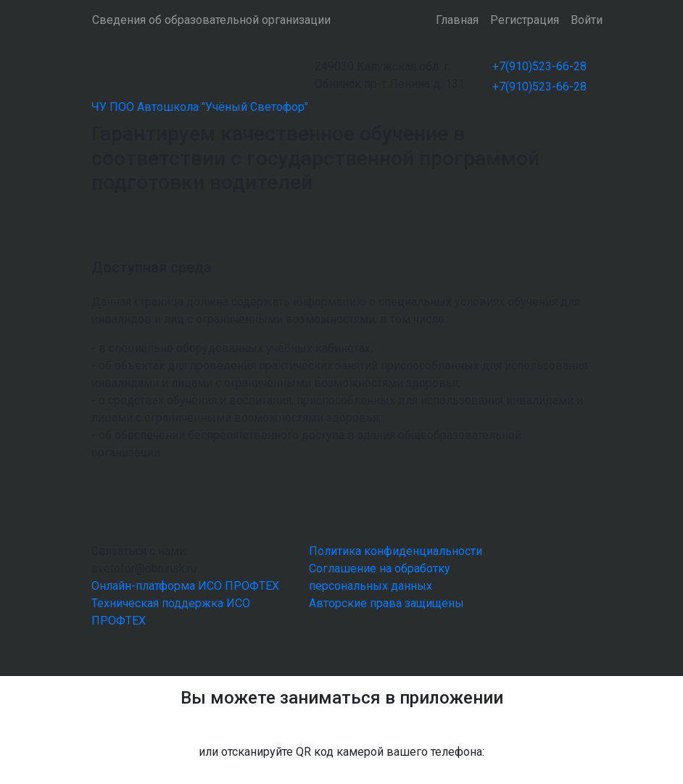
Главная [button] (457, 20)
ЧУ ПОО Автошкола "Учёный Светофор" (200, 107)
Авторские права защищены (386, 603)
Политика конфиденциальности (396, 551)
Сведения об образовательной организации (211, 20)
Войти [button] (587, 20)
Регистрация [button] (525, 20)
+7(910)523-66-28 (539, 66)
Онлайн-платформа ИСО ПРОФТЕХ (185, 586)
